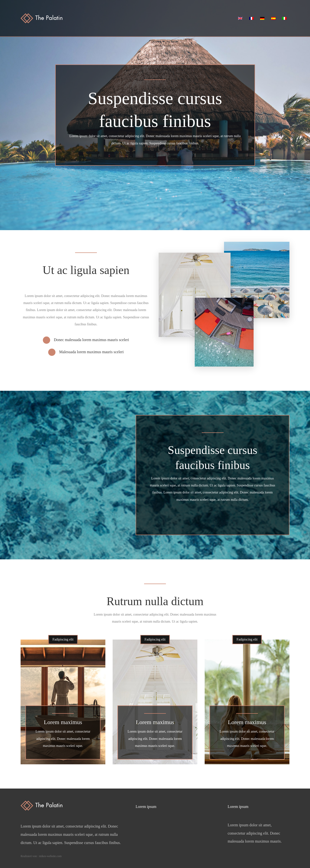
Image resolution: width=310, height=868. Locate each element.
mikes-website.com (50, 856)
